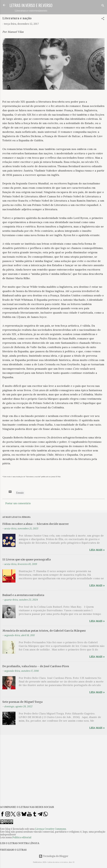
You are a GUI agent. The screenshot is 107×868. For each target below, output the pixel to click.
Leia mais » (97, 550)
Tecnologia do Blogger (54, 856)
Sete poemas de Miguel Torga (22, 702)
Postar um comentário (18, 503)
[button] (103, 19)
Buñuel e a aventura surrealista (23, 595)
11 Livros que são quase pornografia (26, 559)
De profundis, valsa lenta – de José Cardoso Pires (36, 666)
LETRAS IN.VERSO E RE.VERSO (31, 5)
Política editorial (22, 837)
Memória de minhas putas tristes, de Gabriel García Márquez (44, 631)
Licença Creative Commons (51, 829)
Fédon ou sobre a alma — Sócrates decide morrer (36, 524)
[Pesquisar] (103, 6)
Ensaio (20, 493)
